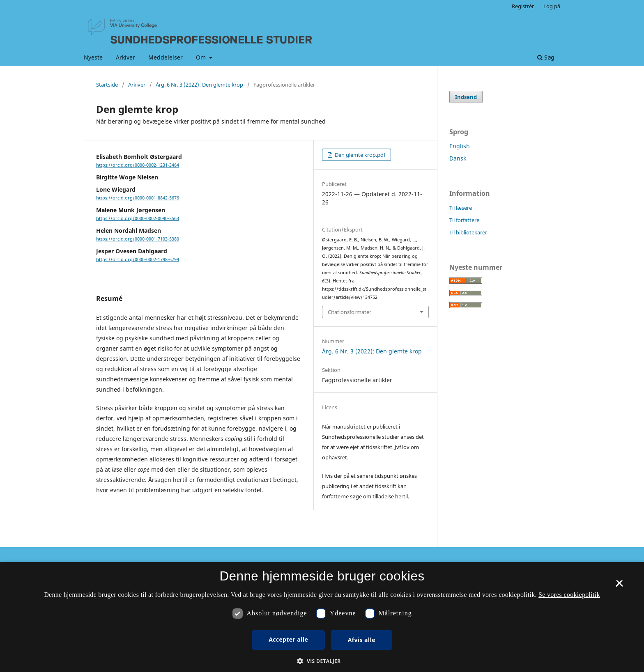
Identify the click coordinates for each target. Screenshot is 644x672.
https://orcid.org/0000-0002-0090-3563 (138, 218)
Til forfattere (464, 220)
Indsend (466, 97)
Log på (552, 6)
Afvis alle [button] (362, 640)
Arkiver (125, 57)
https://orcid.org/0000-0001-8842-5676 (138, 198)
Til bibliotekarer (468, 232)
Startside (107, 85)
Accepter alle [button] (288, 639)
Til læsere (461, 208)
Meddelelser (166, 57)
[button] (322, 661)
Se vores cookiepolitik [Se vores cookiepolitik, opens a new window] (569, 595)
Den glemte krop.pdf (359, 155)
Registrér (523, 6)
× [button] (619, 586)
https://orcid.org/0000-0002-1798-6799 (138, 259)
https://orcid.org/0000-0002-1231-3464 (138, 165)
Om (202, 57)
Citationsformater (350, 312)
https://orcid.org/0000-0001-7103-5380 (138, 239)
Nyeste (93, 57)
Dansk (458, 158)
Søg (546, 57)
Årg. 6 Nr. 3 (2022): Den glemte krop (199, 85)
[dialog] (322, 617)
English (460, 146)
